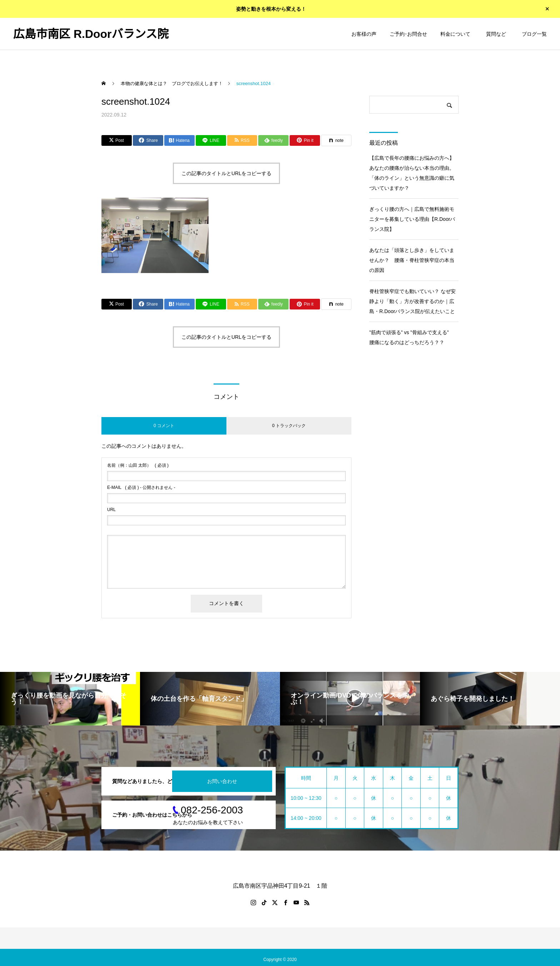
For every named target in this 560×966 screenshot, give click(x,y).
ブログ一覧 (534, 34)
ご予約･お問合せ (408, 34)
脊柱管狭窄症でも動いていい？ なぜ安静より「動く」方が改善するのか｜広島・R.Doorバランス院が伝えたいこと (412, 301)
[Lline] (211, 140)
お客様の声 (364, 34)
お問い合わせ (222, 781)
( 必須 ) (138, 465)
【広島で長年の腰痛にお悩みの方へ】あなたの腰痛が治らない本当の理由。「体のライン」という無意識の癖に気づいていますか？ (412, 173)
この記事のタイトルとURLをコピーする (226, 173)
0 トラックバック (289, 426)
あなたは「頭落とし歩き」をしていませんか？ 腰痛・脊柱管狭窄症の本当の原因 (412, 260)
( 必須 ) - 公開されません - (141, 487)
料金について (455, 34)
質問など (497, 34)
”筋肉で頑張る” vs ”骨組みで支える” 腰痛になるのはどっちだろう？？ (411, 337)
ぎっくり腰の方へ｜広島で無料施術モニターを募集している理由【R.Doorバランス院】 (412, 219)
